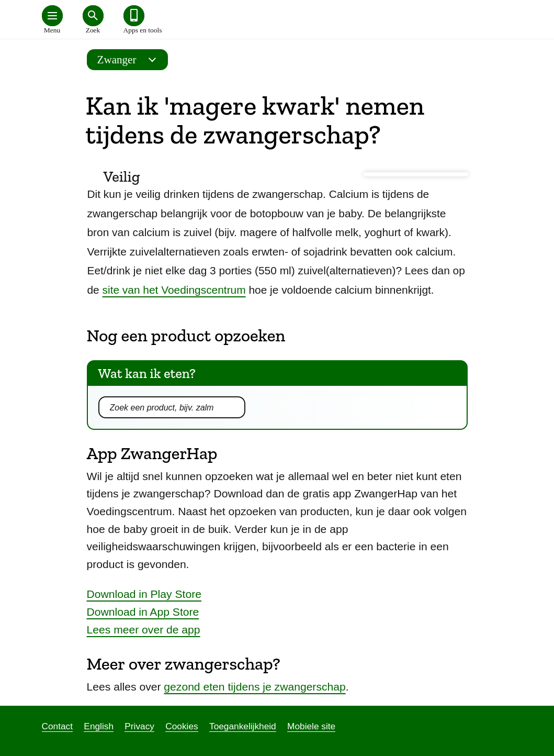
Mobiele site (311, 726)
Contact (58, 726)
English (99, 726)
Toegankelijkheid (243, 726)
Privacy (139, 726)
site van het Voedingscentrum (174, 290)
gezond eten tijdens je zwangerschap (255, 687)
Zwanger (130, 60)
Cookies (182, 726)
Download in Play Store (144, 594)
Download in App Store (143, 612)
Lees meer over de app (144, 630)
